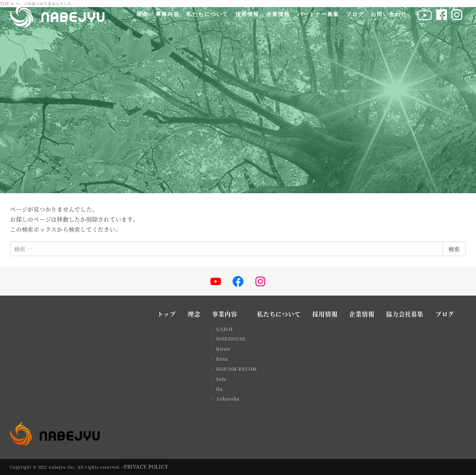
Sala (221, 379)
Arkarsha (228, 399)
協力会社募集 (405, 314)
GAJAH (224, 329)
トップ (167, 314)
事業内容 (224, 314)
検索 (454, 249)
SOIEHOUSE (231, 339)
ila (219, 389)
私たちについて (279, 314)
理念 (194, 314)
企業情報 (362, 314)
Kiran (223, 349)
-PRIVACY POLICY (145, 467)
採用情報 (325, 314)
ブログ (445, 314)
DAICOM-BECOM (237, 369)
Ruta (222, 359)
